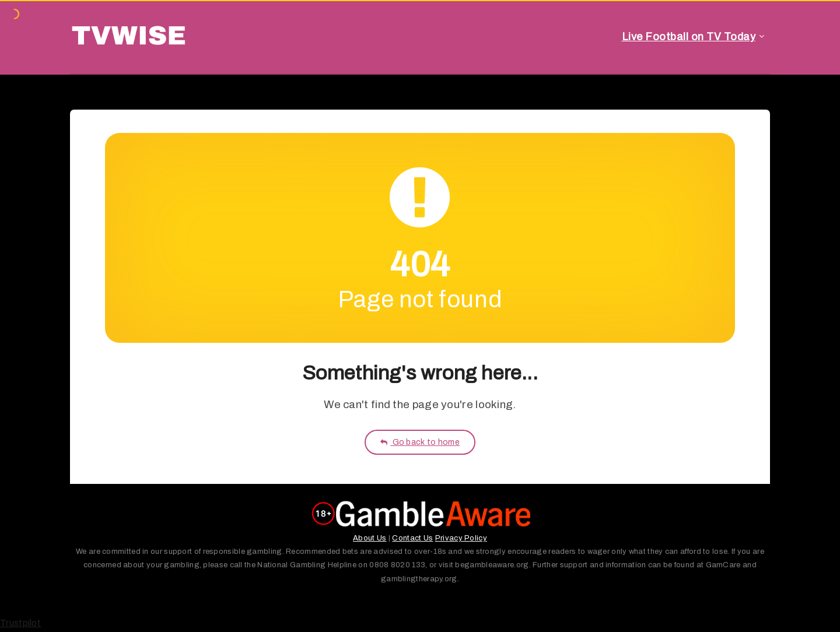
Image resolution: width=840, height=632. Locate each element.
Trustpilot (20, 623)
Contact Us (412, 538)
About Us (370, 538)
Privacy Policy (461, 538)
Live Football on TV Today (689, 37)
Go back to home (420, 442)
